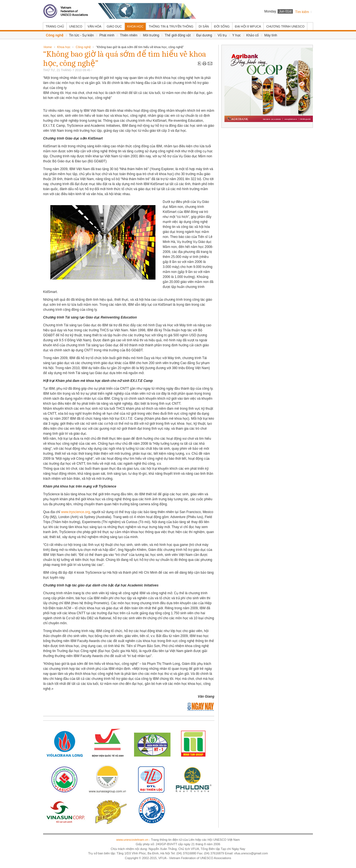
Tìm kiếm (302, 12)
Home (48, 47)
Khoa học (64, 47)
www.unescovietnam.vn (132, 840)
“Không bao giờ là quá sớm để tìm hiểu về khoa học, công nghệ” (125, 59)
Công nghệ (83, 47)
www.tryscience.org (76, 512)
